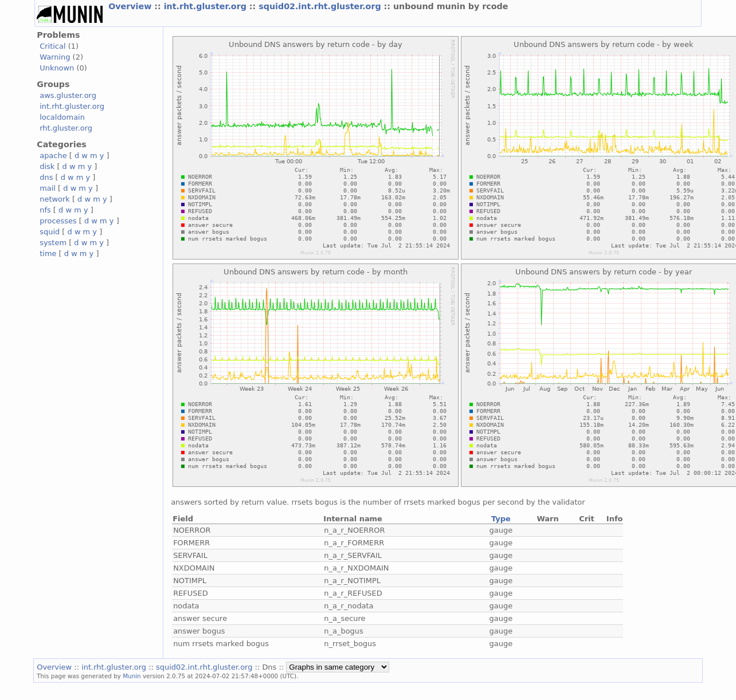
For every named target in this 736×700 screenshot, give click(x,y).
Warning (55, 57)
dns (46, 177)
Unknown (57, 68)
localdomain (62, 117)
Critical (52, 46)
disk (47, 166)
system (53, 243)
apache (53, 156)
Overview (131, 6)
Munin (132, 676)
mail (48, 188)
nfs (45, 210)
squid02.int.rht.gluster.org (321, 6)
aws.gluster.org (68, 95)
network (55, 199)
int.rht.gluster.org (207, 6)
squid (50, 232)
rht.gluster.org (66, 128)
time (48, 253)
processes (58, 221)
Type (501, 519)
